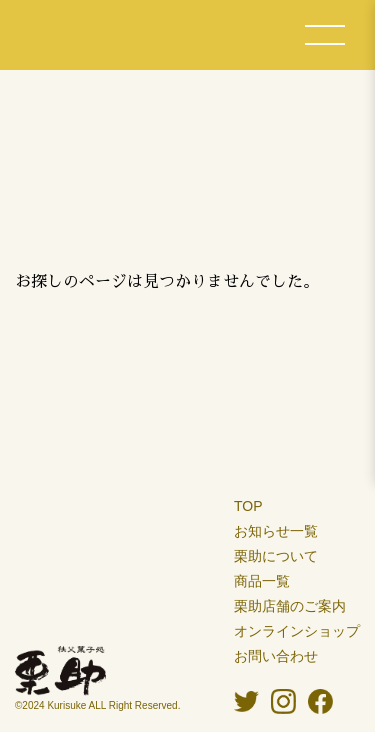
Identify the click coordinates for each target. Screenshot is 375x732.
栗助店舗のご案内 (290, 606)
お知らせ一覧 (276, 531)
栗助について (276, 556)
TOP (248, 506)
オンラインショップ (297, 631)
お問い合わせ (276, 656)
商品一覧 (262, 581)
